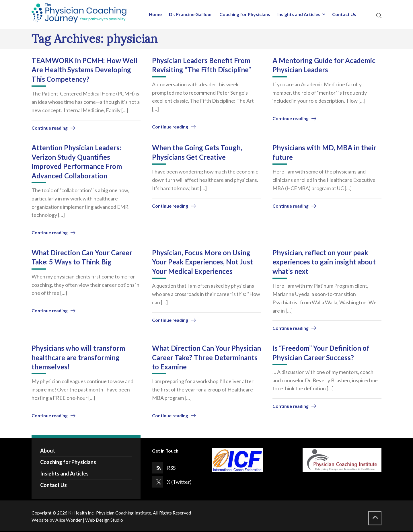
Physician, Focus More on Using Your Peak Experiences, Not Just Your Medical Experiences (202, 262)
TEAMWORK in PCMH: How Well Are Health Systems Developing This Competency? (84, 70)
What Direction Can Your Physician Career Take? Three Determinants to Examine (206, 357)
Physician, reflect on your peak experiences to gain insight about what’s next (324, 262)
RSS (171, 468)
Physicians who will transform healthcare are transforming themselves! (78, 357)
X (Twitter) (179, 482)
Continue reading (50, 128)
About (48, 451)
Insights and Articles (64, 473)
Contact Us (53, 485)
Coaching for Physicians (68, 462)
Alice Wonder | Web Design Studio (89, 520)
